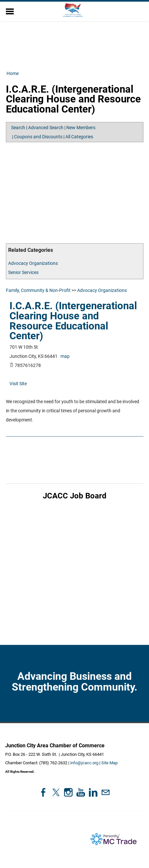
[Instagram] (68, 792)
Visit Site (18, 384)
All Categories (79, 137)
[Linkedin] (93, 792)
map (65, 356)
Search (18, 128)
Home (13, 73)
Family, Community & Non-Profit (38, 290)
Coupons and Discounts (38, 137)
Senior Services (23, 272)
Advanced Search (46, 128)
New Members (81, 128)
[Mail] (106, 792)
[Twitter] (56, 792)
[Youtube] (81, 792)
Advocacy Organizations (33, 263)
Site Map (109, 763)
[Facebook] (43, 792)
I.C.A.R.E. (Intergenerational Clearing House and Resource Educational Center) (73, 321)
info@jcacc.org (84, 763)
